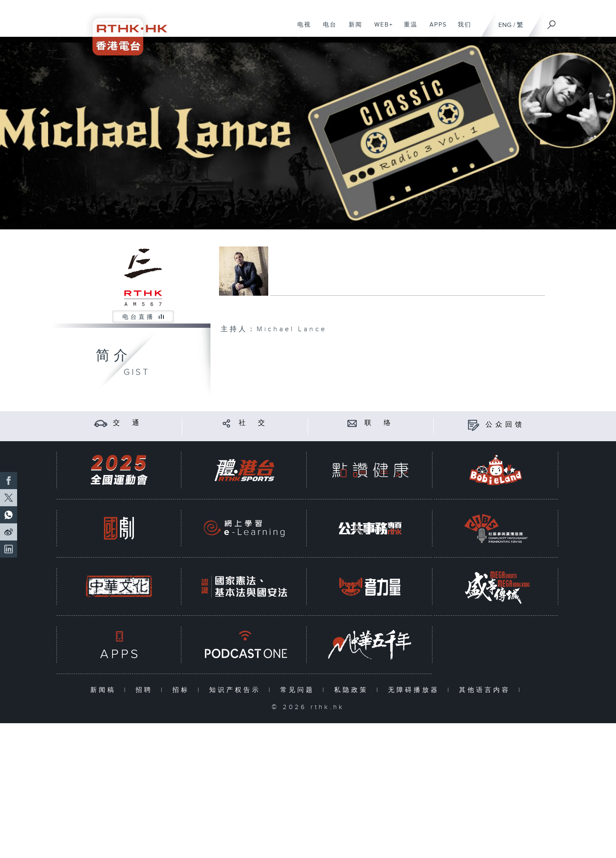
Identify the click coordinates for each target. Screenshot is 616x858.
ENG (505, 25)
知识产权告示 (237, 690)
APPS (435, 29)
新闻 (352, 29)
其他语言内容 (487, 690)
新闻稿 (105, 690)
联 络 (379, 423)
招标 (183, 690)
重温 (407, 29)
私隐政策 (353, 690)
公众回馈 (505, 425)
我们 (461, 29)
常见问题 (299, 690)
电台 (327, 29)
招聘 (146, 690)
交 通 (127, 423)
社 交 (253, 423)
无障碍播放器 (416, 690)
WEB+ (381, 29)
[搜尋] (552, 22)
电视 (301, 29)
